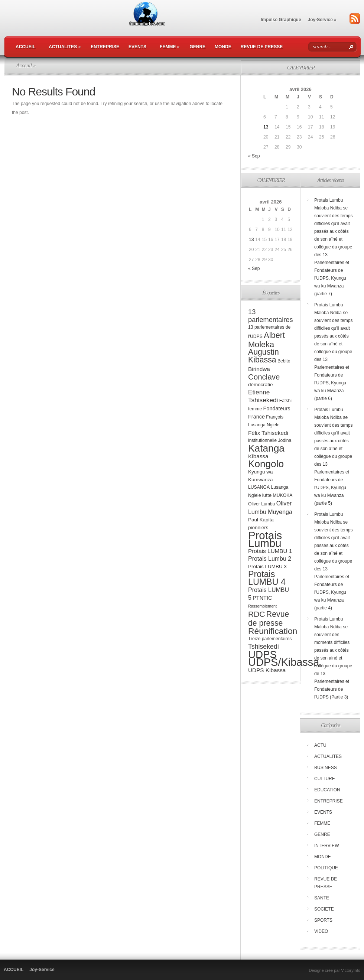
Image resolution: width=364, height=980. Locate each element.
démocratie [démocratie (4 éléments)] (260, 385)
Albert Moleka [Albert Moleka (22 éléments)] (266, 340)
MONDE (223, 47)
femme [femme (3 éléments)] (255, 409)
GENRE (197, 47)
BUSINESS (326, 768)
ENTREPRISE (105, 47)
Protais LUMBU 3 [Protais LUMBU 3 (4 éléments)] (267, 566)
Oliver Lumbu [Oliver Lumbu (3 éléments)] (261, 504)
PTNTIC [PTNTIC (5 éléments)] (262, 598)
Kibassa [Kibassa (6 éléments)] (258, 456)
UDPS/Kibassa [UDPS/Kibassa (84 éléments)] (284, 662)
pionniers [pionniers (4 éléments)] (258, 528)
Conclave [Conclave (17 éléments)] (264, 377)
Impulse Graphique (281, 20)
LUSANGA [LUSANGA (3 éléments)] (259, 487)
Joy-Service (322, 20)
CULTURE (325, 779)
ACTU (320, 745)
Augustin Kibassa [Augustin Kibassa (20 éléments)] (264, 356)
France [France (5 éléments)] (256, 417)
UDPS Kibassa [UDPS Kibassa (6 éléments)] (267, 670)
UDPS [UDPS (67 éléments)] (262, 655)
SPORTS (323, 920)
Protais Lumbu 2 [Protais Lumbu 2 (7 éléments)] (270, 559)
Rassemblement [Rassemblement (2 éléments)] (262, 606)
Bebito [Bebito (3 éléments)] (284, 361)
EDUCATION (327, 790)
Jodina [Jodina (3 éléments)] (285, 440)
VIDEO (321, 931)
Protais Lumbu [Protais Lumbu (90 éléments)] (265, 539)
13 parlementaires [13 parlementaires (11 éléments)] (271, 316)
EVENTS (137, 47)
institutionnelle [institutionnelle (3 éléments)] (262, 440)
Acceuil (24, 66)
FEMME (170, 47)
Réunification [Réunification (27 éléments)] (273, 631)
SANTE (322, 898)
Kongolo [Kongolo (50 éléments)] (266, 464)
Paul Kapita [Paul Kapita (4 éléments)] (261, 520)
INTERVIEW (326, 846)
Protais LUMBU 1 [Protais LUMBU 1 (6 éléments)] (270, 551)
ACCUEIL (25, 47)
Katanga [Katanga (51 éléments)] (266, 448)
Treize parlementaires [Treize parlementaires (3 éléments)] (270, 639)
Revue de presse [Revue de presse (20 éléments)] (269, 619)
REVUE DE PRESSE (262, 47)
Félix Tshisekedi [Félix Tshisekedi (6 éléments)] (268, 433)
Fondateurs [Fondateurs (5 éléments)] (277, 408)
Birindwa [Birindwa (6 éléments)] (259, 369)
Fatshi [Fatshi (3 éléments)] (285, 401)
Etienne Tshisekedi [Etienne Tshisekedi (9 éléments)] (263, 396)
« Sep (254, 156)
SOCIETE (324, 909)
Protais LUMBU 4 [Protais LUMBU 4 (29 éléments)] (267, 578)
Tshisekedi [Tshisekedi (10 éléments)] (264, 647)
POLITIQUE (326, 868)
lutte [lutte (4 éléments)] (267, 495)
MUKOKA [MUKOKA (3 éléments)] (283, 495)
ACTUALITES (65, 47)
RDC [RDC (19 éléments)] (257, 614)
